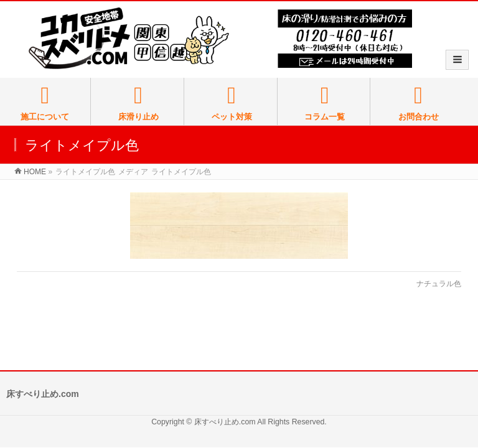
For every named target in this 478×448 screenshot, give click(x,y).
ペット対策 (232, 103)
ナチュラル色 (439, 284)
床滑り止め (138, 103)
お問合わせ (418, 103)
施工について (45, 103)
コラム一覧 (325, 103)
